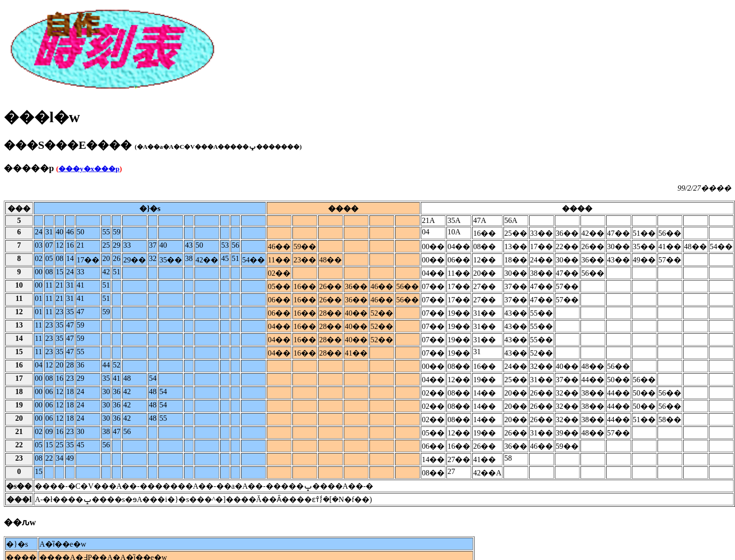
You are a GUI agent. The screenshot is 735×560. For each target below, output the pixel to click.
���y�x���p (89, 169)
